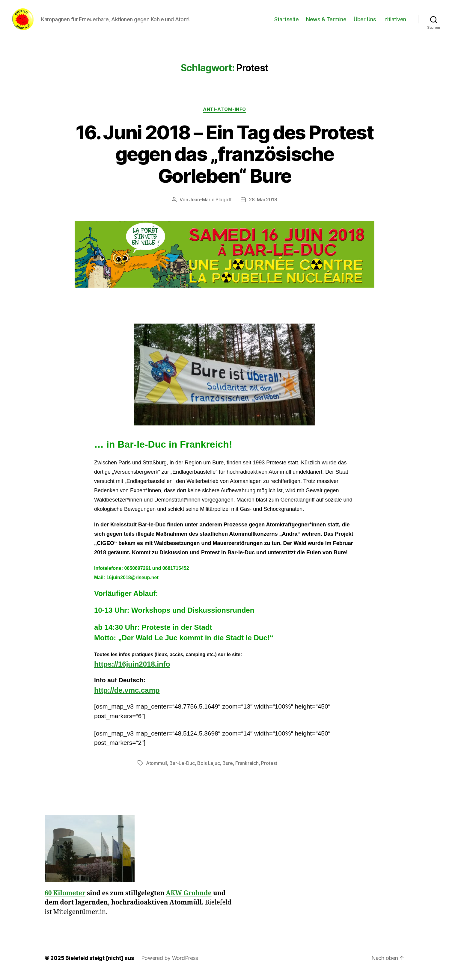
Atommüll (156, 768)
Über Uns (365, 22)
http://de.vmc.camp (127, 695)
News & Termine (326, 22)
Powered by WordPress (170, 963)
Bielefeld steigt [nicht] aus (100, 963)
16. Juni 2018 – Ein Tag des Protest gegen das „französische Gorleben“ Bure (224, 159)
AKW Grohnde (189, 898)
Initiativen (395, 22)
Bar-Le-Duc (182, 768)
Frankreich (247, 768)
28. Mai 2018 (263, 205)
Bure (228, 768)
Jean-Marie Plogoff (210, 205)
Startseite (286, 22)
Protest (269, 768)
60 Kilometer (65, 898)
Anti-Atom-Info (224, 114)
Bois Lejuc (208, 768)
